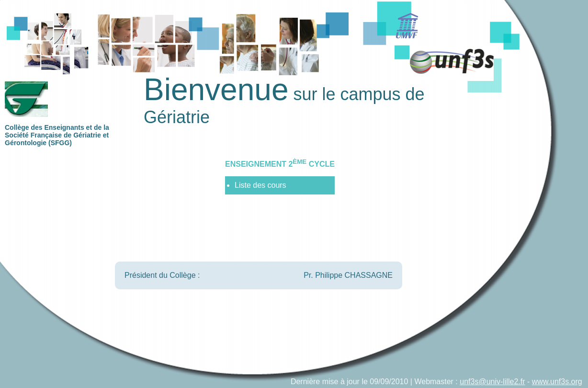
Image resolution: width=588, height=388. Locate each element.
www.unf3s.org (557, 382)
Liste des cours (260, 185)
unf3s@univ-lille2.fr (492, 382)
